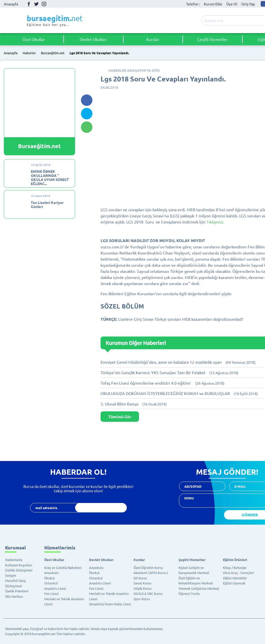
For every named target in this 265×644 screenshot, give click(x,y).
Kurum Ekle (213, 4)
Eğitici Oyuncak (234, 583)
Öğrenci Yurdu (189, 593)
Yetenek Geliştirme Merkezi (199, 588)
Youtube (52, 4)
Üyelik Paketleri (17, 591)
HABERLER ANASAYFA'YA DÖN (134, 70)
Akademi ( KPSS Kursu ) (151, 573)
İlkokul (50, 578)
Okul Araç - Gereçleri (238, 573)
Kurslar (153, 39)
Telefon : (193, 4)
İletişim (11, 575)
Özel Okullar (34, 39)
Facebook (29, 4)
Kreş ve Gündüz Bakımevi (63, 568)
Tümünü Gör (120, 417)
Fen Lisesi (51, 593)
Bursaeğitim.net (53, 53)
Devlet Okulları (93, 39)
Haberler (29, 53)
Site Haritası (14, 596)
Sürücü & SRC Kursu (148, 593)
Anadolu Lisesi (55, 588)
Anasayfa (11, 4)
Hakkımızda (14, 560)
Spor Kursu (142, 599)
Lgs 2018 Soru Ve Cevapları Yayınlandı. (99, 53)
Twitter (36, 4)
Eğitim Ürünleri (235, 560)
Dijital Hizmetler (235, 578)
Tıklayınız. (215, 222)
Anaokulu (51, 573)
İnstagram (44, 4)
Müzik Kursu (143, 588)
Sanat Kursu (142, 583)
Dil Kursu (140, 578)
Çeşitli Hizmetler (212, 39)
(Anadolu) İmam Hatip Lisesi (110, 604)
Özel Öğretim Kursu (148, 568)
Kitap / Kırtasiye (235, 568)
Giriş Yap (248, 4)
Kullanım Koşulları (19, 565)
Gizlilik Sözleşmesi (19, 570)
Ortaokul (51, 583)
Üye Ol (232, 4)
